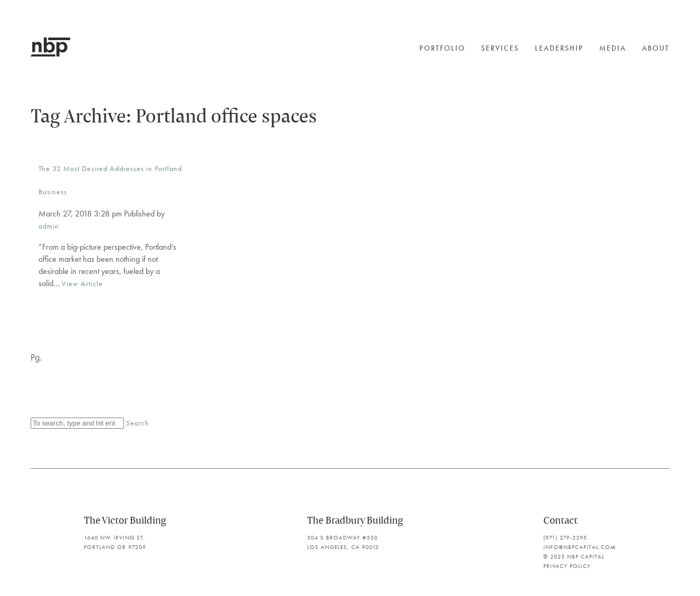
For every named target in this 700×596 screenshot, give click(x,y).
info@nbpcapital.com (580, 547)
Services (500, 48)
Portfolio (442, 48)
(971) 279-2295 (565, 537)
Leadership (559, 48)
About (656, 48)
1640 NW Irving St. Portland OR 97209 (115, 542)
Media (613, 48)
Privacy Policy (567, 566)
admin (49, 226)
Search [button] (138, 423)
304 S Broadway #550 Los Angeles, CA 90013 (343, 542)
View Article (82, 283)
